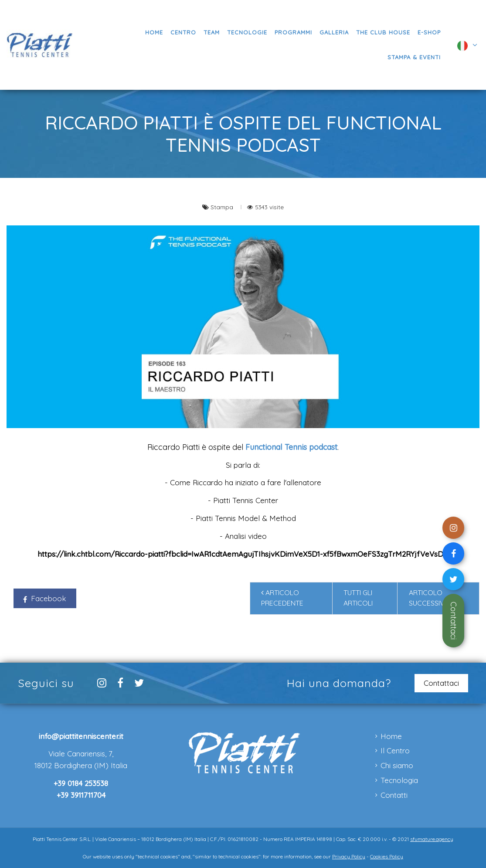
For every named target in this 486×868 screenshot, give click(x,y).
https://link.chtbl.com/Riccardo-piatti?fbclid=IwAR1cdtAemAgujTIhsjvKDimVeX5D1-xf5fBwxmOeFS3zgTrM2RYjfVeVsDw (243, 554)
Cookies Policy (387, 856)
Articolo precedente (282, 598)
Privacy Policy (349, 856)
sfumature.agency (432, 839)
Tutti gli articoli (358, 598)
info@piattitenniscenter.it (81, 736)
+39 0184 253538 (81, 783)
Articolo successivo (432, 598)
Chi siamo (397, 765)
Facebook (45, 598)
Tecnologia (399, 780)
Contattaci (454, 621)
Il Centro (395, 751)
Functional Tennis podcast (291, 447)
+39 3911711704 (81, 795)
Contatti (394, 795)
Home (391, 736)
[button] (293, 32)
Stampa (223, 207)
